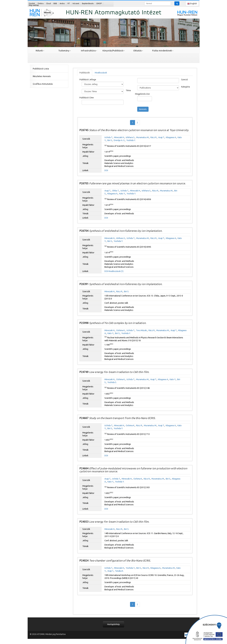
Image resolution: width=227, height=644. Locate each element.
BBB (55, 3)
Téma (128, 90)
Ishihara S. (130, 137)
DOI (106, 170)
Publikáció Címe (87, 98)
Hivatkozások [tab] (101, 73)
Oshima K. (121, 330)
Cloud (48, 3)
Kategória (185, 87)
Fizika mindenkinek (163, 51)
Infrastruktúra (89, 51)
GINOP (99, 3)
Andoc (62, 3)
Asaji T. (161, 137)
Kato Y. (122, 194)
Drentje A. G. (119, 140)
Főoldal (32, 3)
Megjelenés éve (142, 94)
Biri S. (110, 140)
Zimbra (40, 3)
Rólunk (40, 51)
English (192, 4)
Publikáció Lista (41, 69)
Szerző (184, 80)
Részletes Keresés (42, 76)
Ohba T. (116, 191)
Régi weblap (34, 5)
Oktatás (138, 51)
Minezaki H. (119, 137)
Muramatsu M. (143, 137)
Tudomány (65, 51)
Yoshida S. (112, 382)
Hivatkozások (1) (116, 271)
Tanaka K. (119, 571)
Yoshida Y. (131, 140)
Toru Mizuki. (142, 330)
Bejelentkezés (88, 3)
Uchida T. (109, 137)
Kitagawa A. (171, 137)
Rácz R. (154, 137)
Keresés (143, 109)
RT (69, 3)
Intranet (76, 3)
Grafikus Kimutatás (43, 84)
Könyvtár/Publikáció (114, 51)
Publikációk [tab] (85, 73)
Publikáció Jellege (88, 80)
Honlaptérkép (113, 624)
